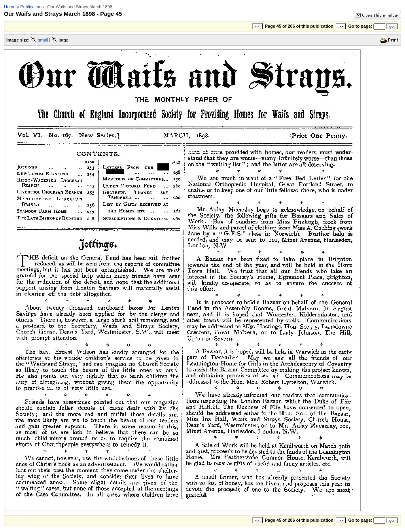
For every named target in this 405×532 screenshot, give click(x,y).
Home (10, 7)
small (40, 40)
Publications (32, 7)
